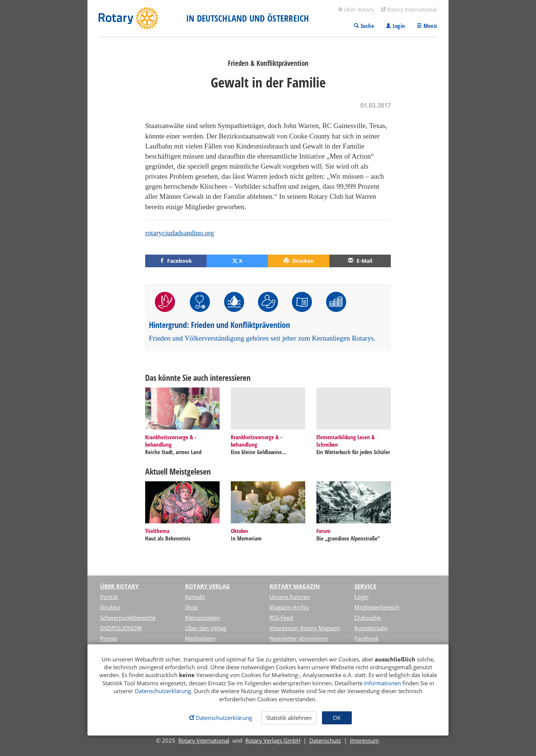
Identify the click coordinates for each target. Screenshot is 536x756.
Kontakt (195, 597)
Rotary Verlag (208, 586)
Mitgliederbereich (377, 607)
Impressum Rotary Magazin (305, 628)
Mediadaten (200, 638)
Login (361, 597)
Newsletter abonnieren (299, 638)
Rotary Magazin (295, 586)
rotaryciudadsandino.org (180, 233)
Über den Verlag (206, 628)
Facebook (367, 638)
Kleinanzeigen (203, 618)
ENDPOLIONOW (121, 628)
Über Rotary (356, 9)
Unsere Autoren (290, 597)
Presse (109, 638)
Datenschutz (325, 740)
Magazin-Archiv (289, 607)
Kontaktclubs (371, 628)
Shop (192, 607)
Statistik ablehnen (289, 718)
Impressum (364, 740)
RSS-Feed (281, 618)
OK (337, 718)
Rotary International (409, 9)
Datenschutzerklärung (163, 691)
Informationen (382, 683)
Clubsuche (368, 618)
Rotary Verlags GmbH (273, 740)
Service (365, 586)
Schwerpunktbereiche (128, 618)
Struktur (111, 607)
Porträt (109, 597)
